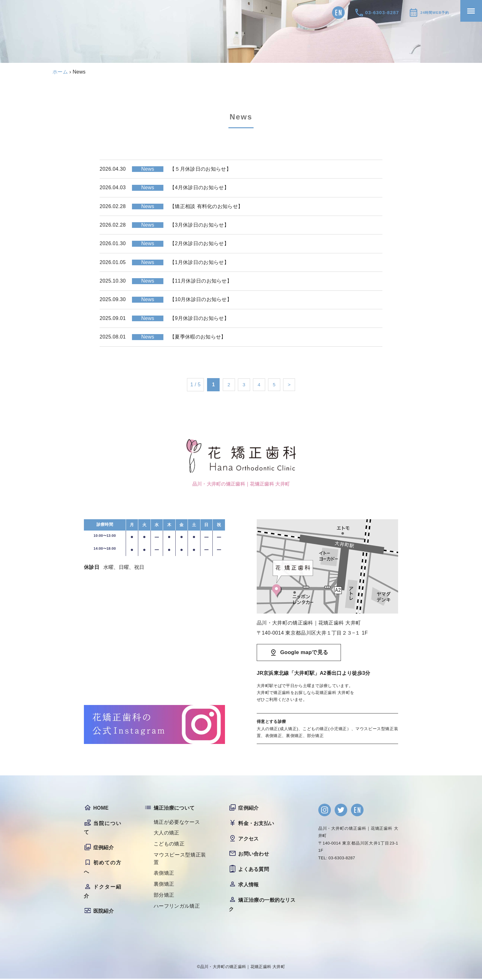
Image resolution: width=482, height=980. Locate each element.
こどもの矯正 (169, 845)
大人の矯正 (167, 834)
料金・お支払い (256, 824)
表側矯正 (164, 874)
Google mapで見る (304, 653)
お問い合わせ (254, 854)
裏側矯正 (164, 885)
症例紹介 (104, 848)
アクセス (248, 839)
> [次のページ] (291, 385)
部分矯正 (164, 896)
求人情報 (248, 885)
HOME (101, 809)
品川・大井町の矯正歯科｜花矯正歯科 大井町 (243, 968)
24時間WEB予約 (428, 12)
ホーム (60, 72)
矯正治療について (174, 809)
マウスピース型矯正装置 (180, 859)
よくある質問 (254, 870)
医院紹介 (104, 912)
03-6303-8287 (370, 12)
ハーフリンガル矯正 (177, 907)
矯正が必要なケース (177, 823)
